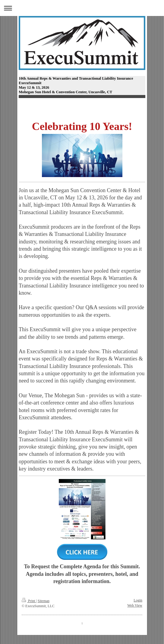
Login (138, 600)
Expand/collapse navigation (82, 8)
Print (29, 601)
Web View (135, 605)
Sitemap (44, 601)
